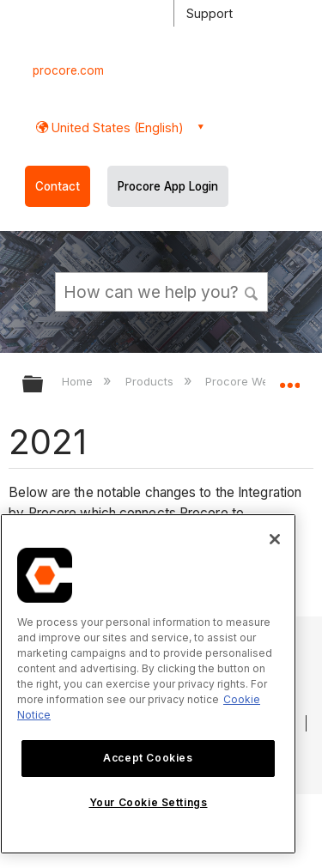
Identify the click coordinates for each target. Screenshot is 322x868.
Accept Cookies (148, 758)
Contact (58, 186)
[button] (252, 291)
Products (151, 381)
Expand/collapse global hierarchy (44, 385)
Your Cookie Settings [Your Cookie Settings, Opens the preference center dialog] (149, 802)
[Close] (275, 539)
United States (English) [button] (116, 127)
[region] (148, 684)
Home (79, 381)
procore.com (68, 70)
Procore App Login (168, 186)
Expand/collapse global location (289, 379)
